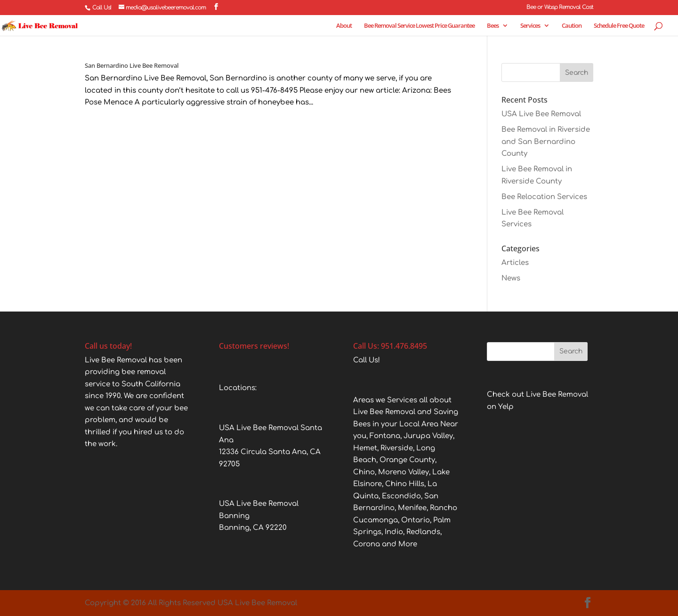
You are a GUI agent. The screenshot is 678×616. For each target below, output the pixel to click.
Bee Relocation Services (544, 197)
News (511, 278)
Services (530, 26)
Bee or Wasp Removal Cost (560, 7)
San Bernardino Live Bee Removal (132, 65)
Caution (572, 26)
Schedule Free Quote (619, 26)
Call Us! (102, 8)
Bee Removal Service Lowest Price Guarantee (419, 26)
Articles (515, 263)
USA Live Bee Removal (541, 114)
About (344, 26)
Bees (493, 26)
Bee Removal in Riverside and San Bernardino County (546, 142)
